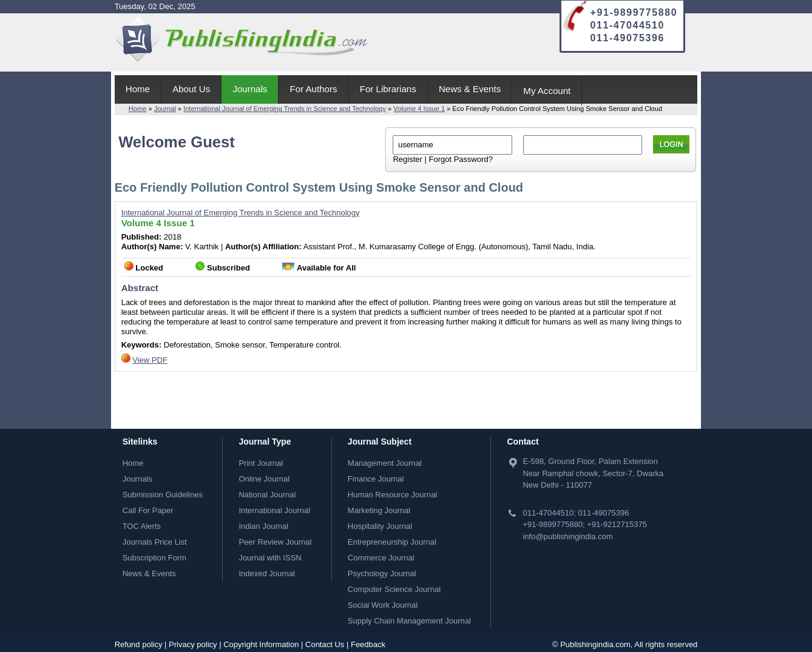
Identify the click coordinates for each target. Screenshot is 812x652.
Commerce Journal (381, 558)
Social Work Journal (383, 605)
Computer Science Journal (394, 589)
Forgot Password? (461, 159)
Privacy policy (193, 644)
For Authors (314, 89)
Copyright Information (261, 644)
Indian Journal (263, 526)
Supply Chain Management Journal (409, 621)
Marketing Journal (379, 510)
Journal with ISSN (270, 558)
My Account (547, 91)
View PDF (150, 360)
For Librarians (388, 89)
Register (407, 159)
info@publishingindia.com (567, 536)
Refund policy (139, 644)
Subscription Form (154, 558)
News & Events (470, 89)
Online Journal (264, 479)
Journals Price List (155, 542)
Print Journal (261, 463)
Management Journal (385, 463)
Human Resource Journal (392, 495)
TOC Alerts (142, 526)
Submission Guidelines (163, 495)
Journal (165, 109)
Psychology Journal (382, 573)
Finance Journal (376, 479)
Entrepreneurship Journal (392, 542)
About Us (191, 89)
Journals (250, 89)
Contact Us (325, 644)
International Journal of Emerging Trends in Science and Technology (285, 109)
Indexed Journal (267, 573)
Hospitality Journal (380, 526)
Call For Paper (148, 510)
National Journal (267, 495)
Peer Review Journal (275, 542)
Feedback (368, 644)
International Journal (274, 510)
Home (138, 89)
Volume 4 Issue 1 (419, 109)
